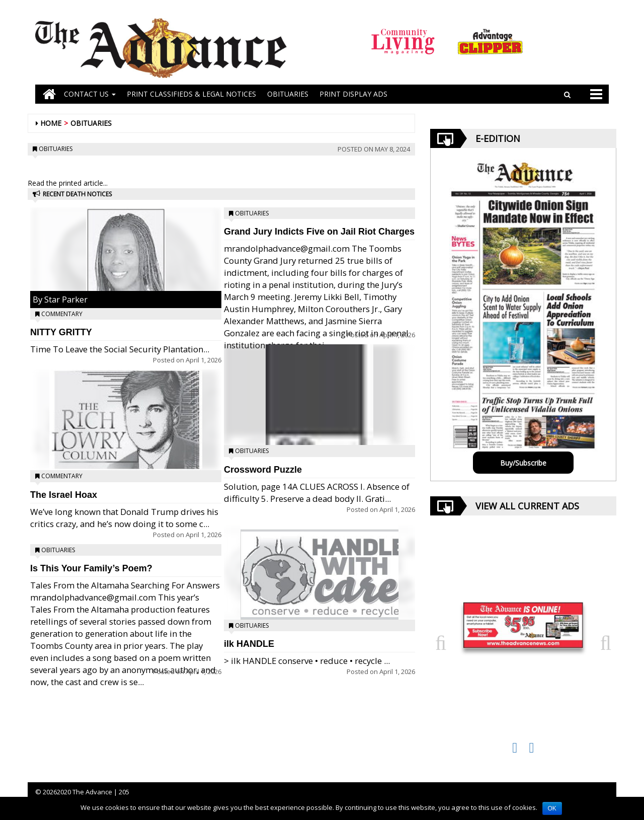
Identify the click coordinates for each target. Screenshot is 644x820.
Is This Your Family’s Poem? (91, 568)
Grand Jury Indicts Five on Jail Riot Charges (319, 232)
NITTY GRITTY (61, 332)
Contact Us (90, 94)
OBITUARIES (288, 94)
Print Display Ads (353, 94)
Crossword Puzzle (263, 470)
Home (51, 123)
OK (552, 808)
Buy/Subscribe (523, 463)
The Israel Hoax (64, 495)
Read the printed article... (68, 183)
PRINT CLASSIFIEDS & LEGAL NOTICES (191, 94)
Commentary (62, 314)
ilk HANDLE (249, 644)
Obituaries (91, 123)
